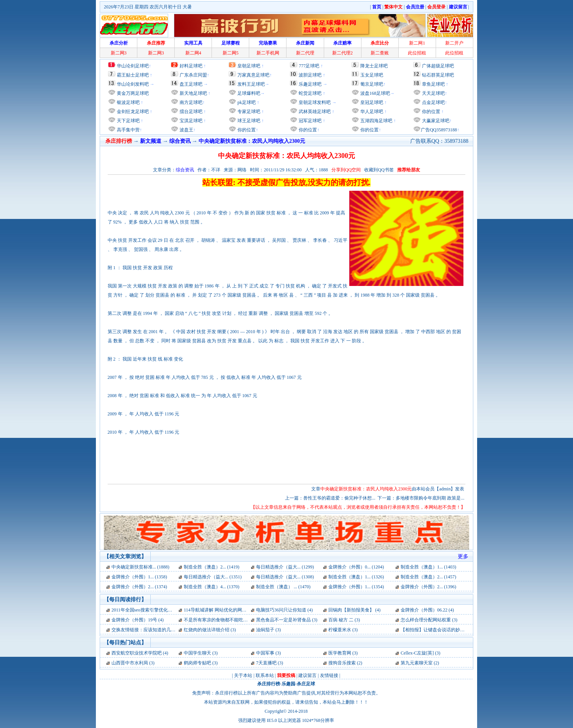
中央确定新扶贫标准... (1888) (140, 567)
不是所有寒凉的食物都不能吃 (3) (217, 620)
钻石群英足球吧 (438, 75)
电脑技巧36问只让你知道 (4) (284, 610)
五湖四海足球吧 (376, 121)
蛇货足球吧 (311, 93)
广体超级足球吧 (438, 66)
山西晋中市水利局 (130, 663)
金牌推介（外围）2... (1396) (428, 587)
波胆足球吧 (310, 75)
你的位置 (246, 130)
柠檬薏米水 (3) (343, 630)
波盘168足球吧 (375, 93)
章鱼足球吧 (433, 84)
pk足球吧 (246, 102)
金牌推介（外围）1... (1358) (139, 577)
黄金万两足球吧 (133, 93)
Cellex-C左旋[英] (417, 653)
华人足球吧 (371, 112)
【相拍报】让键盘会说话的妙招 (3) (436, 630)
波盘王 (186, 130)
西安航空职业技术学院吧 (137, 653)
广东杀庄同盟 (193, 75)
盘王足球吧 (191, 84)
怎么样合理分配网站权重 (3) (429, 620)
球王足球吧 (248, 121)
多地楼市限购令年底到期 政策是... (430, 498)
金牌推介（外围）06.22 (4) (427, 610)
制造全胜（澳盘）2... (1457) (428, 577)
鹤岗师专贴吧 (197, 663)
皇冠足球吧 (371, 102)
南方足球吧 (190, 102)
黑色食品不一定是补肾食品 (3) (287, 620)
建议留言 (307, 675)
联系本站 (265, 675)
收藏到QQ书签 (379, 170)
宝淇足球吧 (191, 121)
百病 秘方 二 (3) (344, 620)
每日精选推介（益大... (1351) (213, 577)
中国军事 (265, 653)
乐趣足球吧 (310, 84)
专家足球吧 (248, 112)
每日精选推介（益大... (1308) (285, 577)
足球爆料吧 (249, 93)
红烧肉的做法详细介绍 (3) (210, 630)
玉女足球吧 (372, 75)
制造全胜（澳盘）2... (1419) (212, 567)
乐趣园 (288, 684)
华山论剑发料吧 (133, 84)
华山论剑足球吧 (133, 66)
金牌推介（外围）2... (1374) (139, 587)
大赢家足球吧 (435, 121)
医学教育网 (340, 653)
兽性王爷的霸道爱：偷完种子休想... (339, 498)
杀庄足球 (306, 684)
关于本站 (243, 675)
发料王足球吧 (251, 84)
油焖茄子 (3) (268, 630)
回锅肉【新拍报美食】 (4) (354, 610)
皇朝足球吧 (249, 66)
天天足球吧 (433, 93)
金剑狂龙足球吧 (132, 112)
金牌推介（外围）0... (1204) (356, 567)
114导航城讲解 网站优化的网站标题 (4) (223, 610)
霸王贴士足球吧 (133, 75)
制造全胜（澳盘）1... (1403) (428, 567)
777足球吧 (309, 66)
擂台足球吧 (190, 112)
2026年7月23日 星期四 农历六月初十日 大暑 (148, 7)
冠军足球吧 (310, 121)
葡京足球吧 (372, 84)
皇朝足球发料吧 (314, 102)
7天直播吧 (266, 663)
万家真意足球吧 (253, 75)
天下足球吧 (128, 121)
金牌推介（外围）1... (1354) (356, 587)
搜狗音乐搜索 (342, 663)
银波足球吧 (128, 102)
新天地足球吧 (193, 93)
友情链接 (329, 675)
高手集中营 (128, 130)
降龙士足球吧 (374, 66)
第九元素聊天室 (417, 663)
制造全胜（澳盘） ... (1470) (283, 587)
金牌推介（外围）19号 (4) (138, 620)
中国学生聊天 (197, 653)
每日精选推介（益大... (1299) (285, 567)
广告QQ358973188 (439, 130)
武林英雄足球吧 (314, 112)
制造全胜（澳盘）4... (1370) (212, 587)
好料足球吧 (191, 66)
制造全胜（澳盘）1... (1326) (356, 577)
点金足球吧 (433, 102)
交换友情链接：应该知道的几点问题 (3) (151, 630)
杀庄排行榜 (269, 684)
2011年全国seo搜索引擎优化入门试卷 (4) (152, 610)
